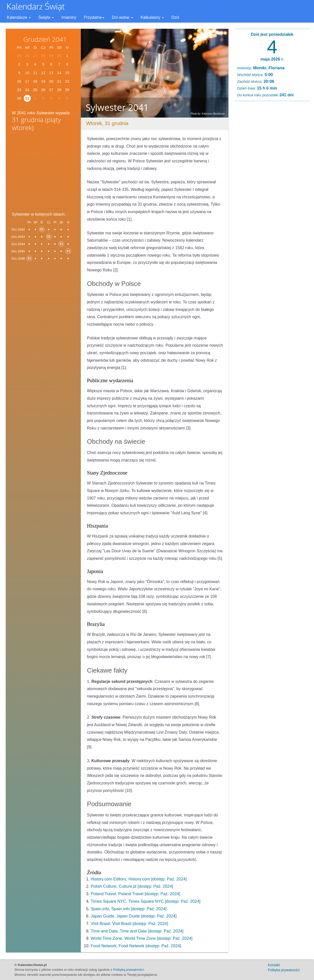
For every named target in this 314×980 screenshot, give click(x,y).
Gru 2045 (18, 251)
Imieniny (69, 17)
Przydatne (94, 17)
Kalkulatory (152, 17)
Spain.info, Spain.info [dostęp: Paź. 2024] (129, 909)
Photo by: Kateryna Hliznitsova (207, 114)
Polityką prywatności (128, 970)
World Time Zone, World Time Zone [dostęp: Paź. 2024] (142, 938)
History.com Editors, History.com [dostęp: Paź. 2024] (139, 879)
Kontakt (274, 965)
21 (59, 81)
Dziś (175, 17)
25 (35, 90)
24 (27, 90)
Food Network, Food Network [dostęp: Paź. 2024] (136, 946)
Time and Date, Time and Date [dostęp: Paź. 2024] (137, 931)
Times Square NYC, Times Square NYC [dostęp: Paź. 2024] (146, 901)
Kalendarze (19, 17)
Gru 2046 (18, 259)
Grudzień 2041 (45, 39)
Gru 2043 (18, 237)
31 (27, 98)
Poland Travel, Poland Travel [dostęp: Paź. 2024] (136, 894)
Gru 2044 (18, 244)
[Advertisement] (43, 173)
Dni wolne (122, 17)
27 (51, 90)
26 (43, 90)
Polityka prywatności (284, 970)
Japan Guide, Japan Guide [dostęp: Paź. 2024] (134, 916)
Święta (46, 17)
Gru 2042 (18, 229)
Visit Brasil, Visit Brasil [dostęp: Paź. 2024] (129, 923)
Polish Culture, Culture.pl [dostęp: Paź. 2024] (132, 886)
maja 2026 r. (272, 59)
